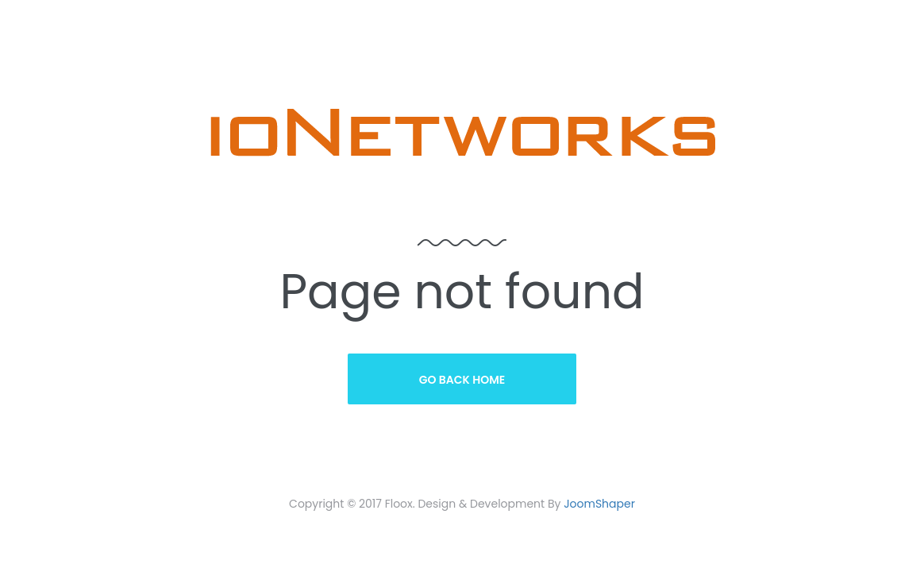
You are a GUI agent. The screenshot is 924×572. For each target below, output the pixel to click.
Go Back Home (462, 380)
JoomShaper (599, 504)
